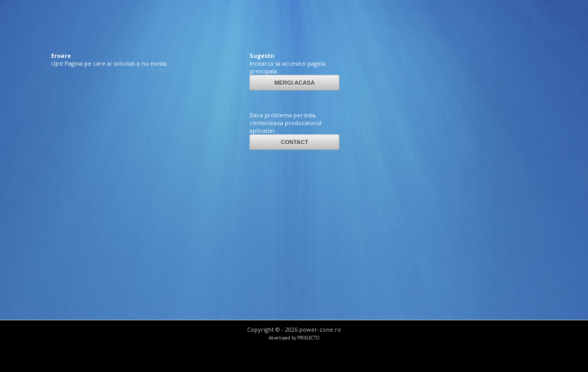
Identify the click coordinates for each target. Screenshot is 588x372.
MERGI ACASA (295, 83)
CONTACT (294, 142)
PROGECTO (308, 338)
